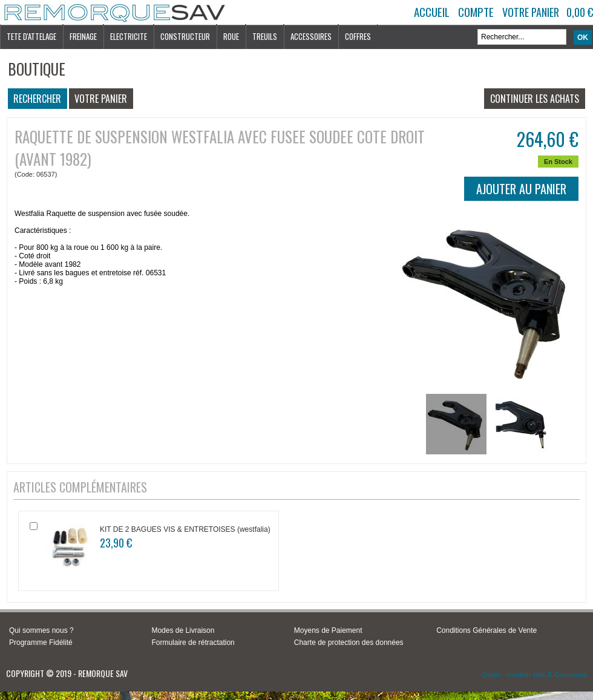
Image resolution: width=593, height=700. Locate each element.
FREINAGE (83, 36)
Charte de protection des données (349, 643)
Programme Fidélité (41, 643)
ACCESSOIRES (311, 36)
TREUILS (265, 36)
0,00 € (580, 12)
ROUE (231, 36)
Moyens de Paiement (328, 630)
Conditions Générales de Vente (487, 630)
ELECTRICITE (129, 36)
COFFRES (358, 36)
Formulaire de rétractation (193, 643)
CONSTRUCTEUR (185, 36)
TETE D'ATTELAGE (31, 36)
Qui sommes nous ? (41, 630)
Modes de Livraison (183, 630)
